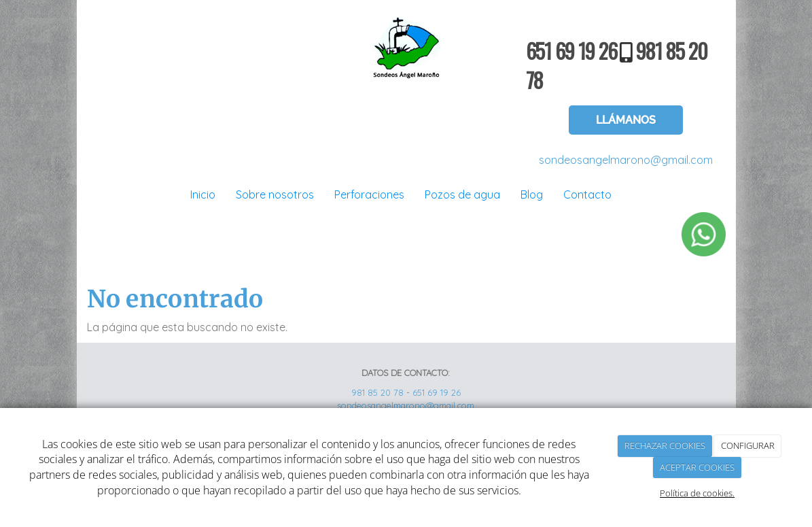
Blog (532, 194)
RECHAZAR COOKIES (665, 445)
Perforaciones (369, 194)
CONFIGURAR (748, 445)
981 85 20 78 (377, 392)
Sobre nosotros (275, 194)
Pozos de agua (462, 194)
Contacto (587, 194)
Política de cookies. (697, 493)
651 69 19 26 (571, 51)
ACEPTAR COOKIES (697, 467)
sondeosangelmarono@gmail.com (626, 160)
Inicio (203, 194)
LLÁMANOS (626, 120)
